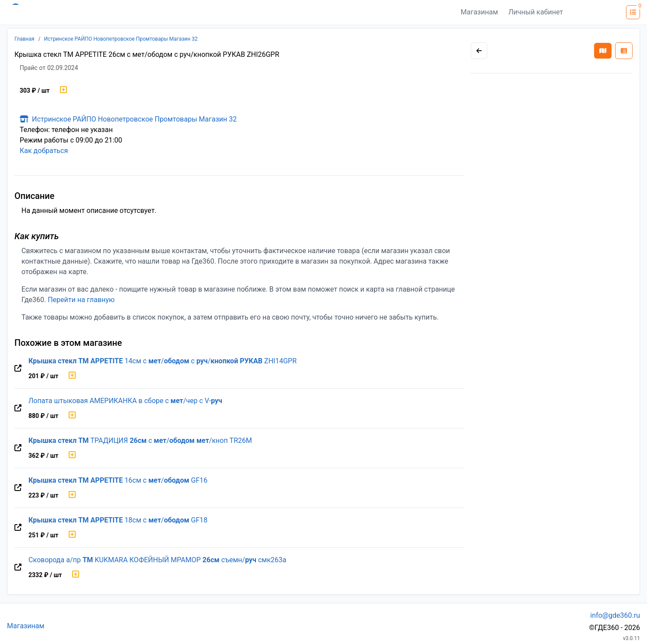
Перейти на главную (81, 300)
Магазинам (479, 12)
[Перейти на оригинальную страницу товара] (18, 369)
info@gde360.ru (615, 615)
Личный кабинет (536, 12)
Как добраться (44, 151)
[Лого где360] (93, 12)
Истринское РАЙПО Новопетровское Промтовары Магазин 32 (121, 39)
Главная (24, 39)
